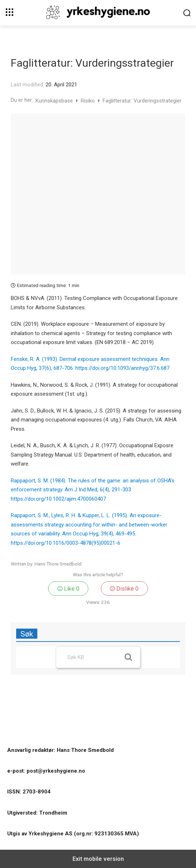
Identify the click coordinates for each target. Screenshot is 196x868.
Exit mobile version (98, 859)
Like (68, 589)
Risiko (88, 101)
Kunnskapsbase (55, 101)
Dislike (124, 589)
